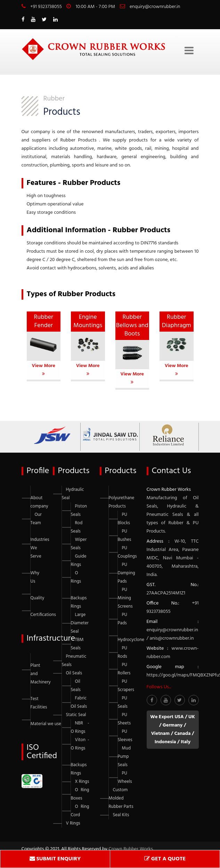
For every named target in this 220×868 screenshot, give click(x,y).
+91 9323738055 (46, 7)
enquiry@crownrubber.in (155, 7)
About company (39, 502)
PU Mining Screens (125, 598)
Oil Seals (74, 673)
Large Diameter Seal (80, 623)
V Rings (73, 823)
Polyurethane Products (122, 502)
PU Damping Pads (127, 573)
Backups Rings (79, 602)
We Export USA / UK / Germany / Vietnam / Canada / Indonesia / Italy (172, 729)
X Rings (82, 782)
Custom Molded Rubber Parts (121, 798)
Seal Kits (121, 815)
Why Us (35, 577)
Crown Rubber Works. (131, 849)
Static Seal (76, 715)
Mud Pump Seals (124, 757)
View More (44, 369)
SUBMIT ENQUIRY (55, 859)
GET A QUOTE (165, 859)
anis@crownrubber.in (172, 638)
